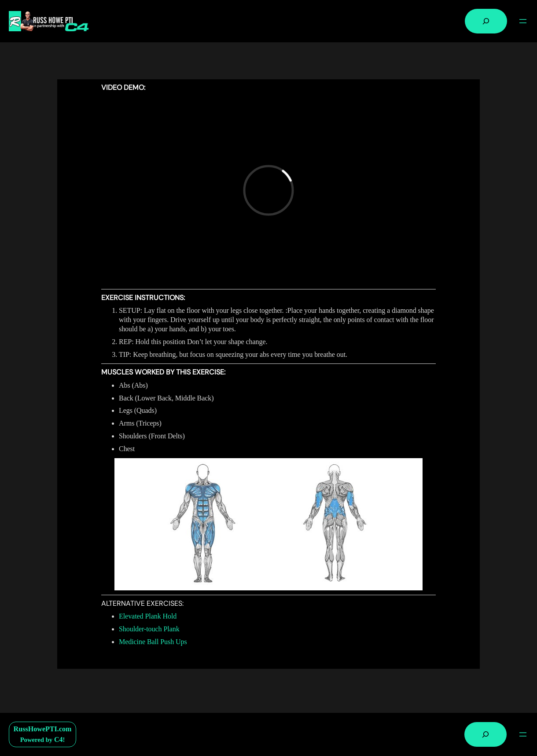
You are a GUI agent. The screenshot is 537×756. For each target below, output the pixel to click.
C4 (59, 739)
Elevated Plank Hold (148, 616)
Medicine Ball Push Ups (153, 642)
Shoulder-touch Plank (149, 629)
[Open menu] (523, 21)
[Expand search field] (486, 21)
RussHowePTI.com (43, 729)
